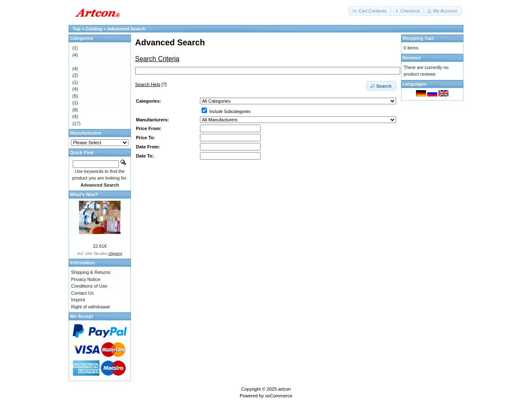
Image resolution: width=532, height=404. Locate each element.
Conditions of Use (89, 286)
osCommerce (279, 396)
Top (76, 29)
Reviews (411, 58)
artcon (284, 389)
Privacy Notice (86, 279)
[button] (370, 11)
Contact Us (82, 293)
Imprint (78, 300)
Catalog (94, 29)
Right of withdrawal (90, 307)
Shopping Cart (418, 38)
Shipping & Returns (91, 272)
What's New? (84, 195)
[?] (151, 84)
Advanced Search (126, 29)
